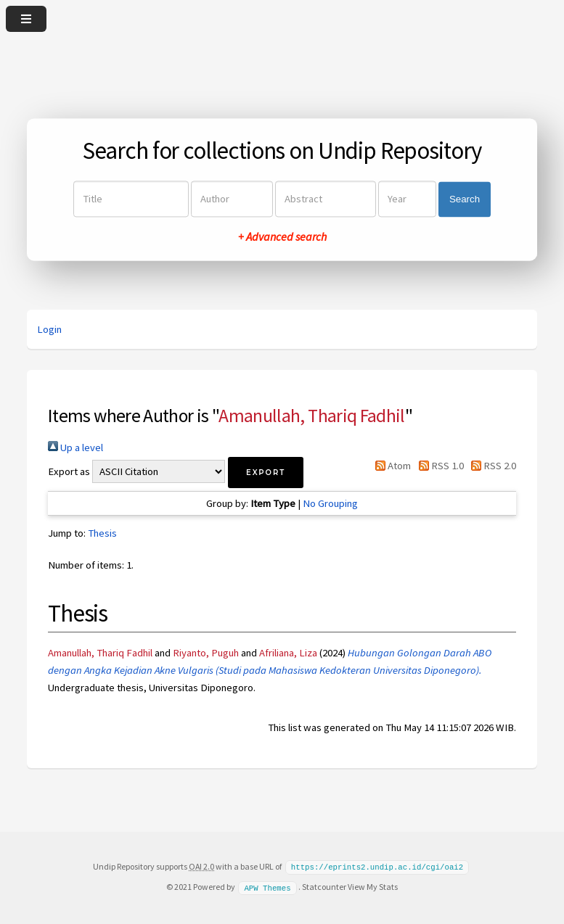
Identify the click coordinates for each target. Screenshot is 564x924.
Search (465, 199)
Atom (391, 466)
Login (49, 329)
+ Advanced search (282, 237)
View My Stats (373, 886)
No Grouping (330, 503)
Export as (69, 471)
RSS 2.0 (491, 466)
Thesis (102, 533)
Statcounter (324, 886)
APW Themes (267, 886)
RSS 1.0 (438, 466)
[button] (266, 473)
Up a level (75, 447)
